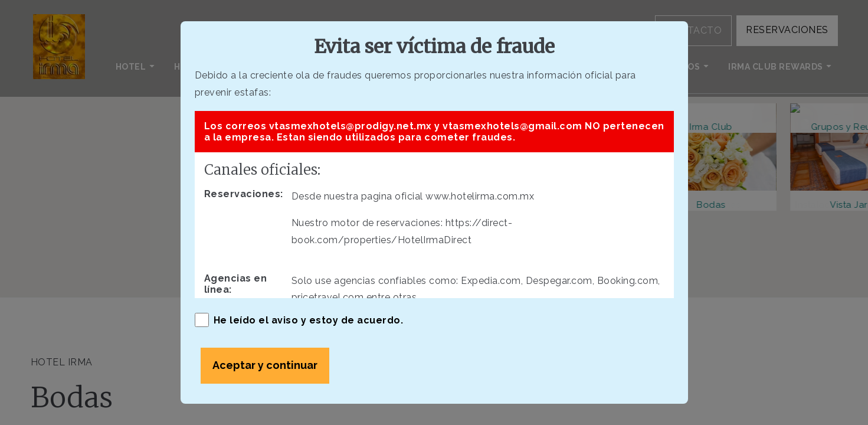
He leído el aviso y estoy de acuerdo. (299, 320)
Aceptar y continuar (265, 365)
